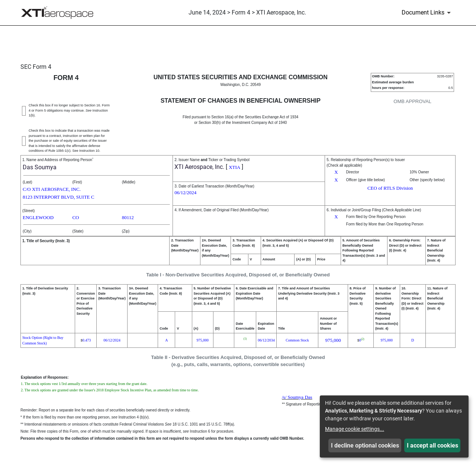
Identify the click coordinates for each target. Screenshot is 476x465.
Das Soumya (40, 167)
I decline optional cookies (365, 445)
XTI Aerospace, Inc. (199, 167)
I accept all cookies (432, 445)
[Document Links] (427, 13)
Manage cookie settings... (355, 429)
